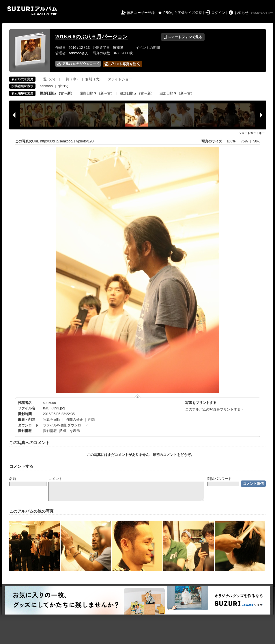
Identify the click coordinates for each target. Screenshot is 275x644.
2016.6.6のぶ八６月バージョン (91, 37)
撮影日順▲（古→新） (57, 93)
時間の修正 (74, 420)
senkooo (46, 86)
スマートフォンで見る (183, 37)
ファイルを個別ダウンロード (66, 425)
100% (231, 141)
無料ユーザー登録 (141, 13)
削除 (92, 420)
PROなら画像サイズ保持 (183, 13)
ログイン (218, 13)
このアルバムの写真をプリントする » (214, 409)
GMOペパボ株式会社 (263, 13)
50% (257, 141)
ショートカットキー (252, 133)
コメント (55, 479)
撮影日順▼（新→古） (97, 93)
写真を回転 (52, 420)
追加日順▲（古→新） (137, 93)
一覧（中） (71, 79)
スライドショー (120, 79)
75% (245, 141)
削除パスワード (220, 479)
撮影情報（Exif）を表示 (61, 431)
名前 (13, 479)
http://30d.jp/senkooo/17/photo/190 (67, 141)
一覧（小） (48, 79)
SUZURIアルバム (32, 11)
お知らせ (242, 13)
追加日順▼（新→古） (177, 93)
